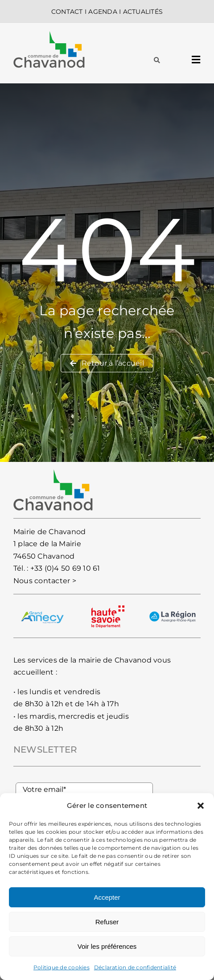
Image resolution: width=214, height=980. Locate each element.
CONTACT (67, 12)
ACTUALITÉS (143, 12)
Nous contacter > (45, 581)
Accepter (107, 897)
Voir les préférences (107, 946)
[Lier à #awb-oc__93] (157, 60)
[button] (201, 806)
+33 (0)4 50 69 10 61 (65, 568)
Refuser (107, 922)
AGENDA (103, 12)
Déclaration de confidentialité (135, 967)
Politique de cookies (62, 967)
